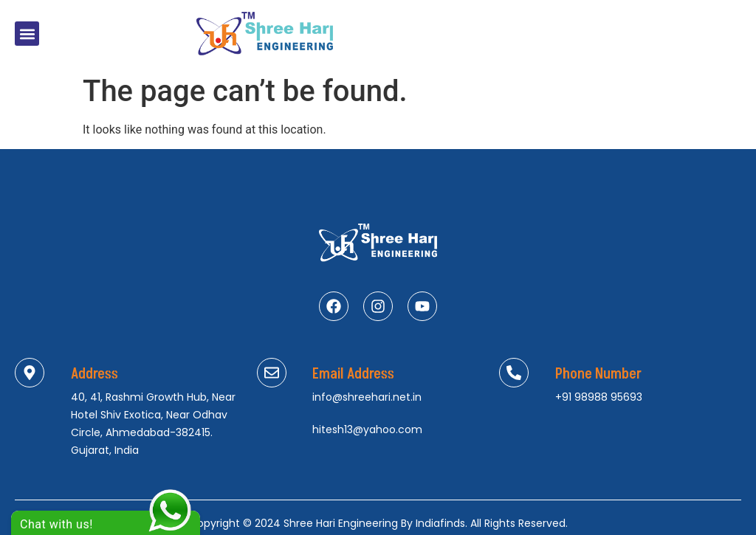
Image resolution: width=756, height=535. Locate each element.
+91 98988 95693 (599, 397)
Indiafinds (440, 523)
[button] (27, 34)
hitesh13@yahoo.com (367, 429)
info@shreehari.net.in (367, 397)
